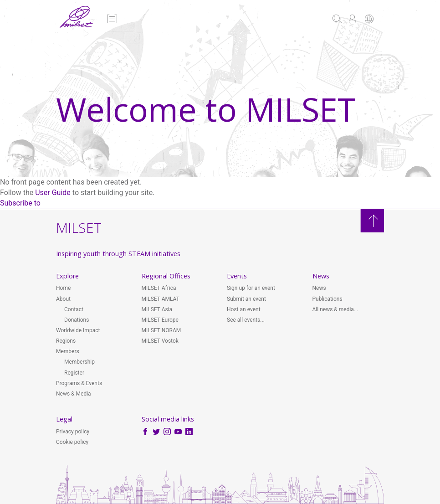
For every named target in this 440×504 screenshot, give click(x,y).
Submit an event (246, 299)
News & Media (74, 394)
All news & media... (335, 309)
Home (63, 288)
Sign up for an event (251, 288)
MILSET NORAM (161, 330)
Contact (74, 309)
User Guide (53, 193)
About (63, 299)
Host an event (244, 309)
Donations (77, 320)
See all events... (246, 320)
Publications (327, 299)
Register (74, 373)
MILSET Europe (160, 320)
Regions (66, 341)
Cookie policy (72, 442)
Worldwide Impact (78, 330)
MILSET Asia (157, 309)
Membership (79, 362)
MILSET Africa (159, 288)
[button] (111, 20)
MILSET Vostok (160, 341)
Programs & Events (79, 383)
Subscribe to (20, 203)
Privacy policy (73, 432)
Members (68, 351)
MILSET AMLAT (161, 299)
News (319, 288)
